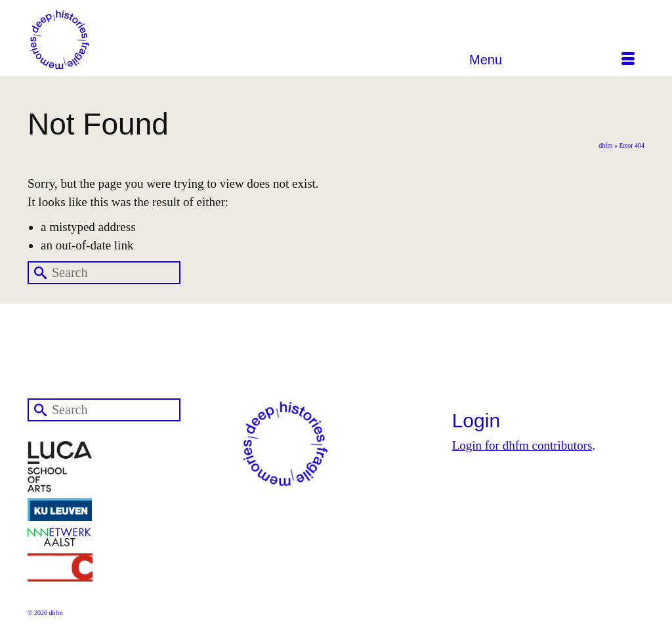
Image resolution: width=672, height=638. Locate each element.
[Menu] (552, 60)
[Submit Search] (37, 273)
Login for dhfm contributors (522, 445)
